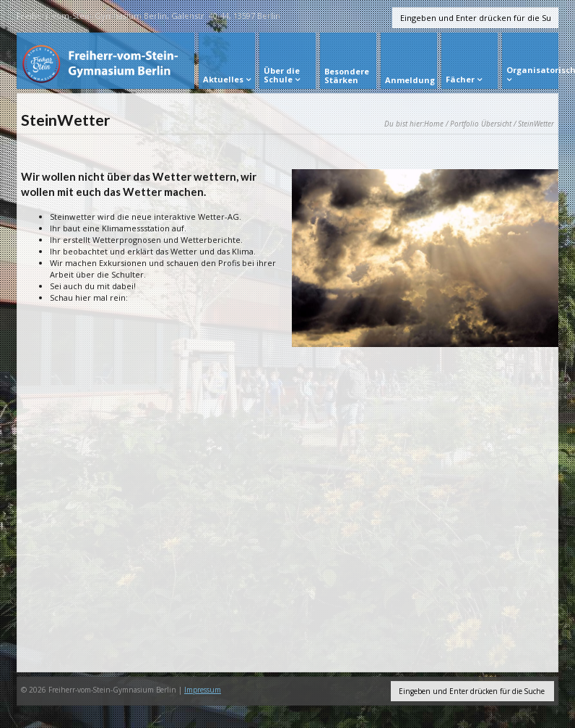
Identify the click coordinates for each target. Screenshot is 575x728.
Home (434, 124)
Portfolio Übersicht (481, 124)
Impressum (203, 690)
